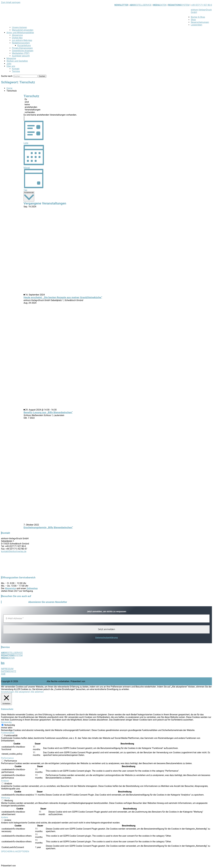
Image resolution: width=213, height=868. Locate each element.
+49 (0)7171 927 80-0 (202, 5)
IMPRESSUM (7, 669)
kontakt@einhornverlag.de (14, 551)
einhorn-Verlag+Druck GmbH (32, 681)
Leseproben (197, 25)
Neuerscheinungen (200, 22)
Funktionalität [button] (8, 733)
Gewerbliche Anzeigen (23, 51)
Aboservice (17, 35)
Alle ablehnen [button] (37, 692)
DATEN (160, 5)
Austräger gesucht (21, 56)
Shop (193, 20)
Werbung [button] (5, 798)
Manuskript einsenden (23, 30)
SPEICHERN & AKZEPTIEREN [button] (15, 851)
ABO (132, 5)
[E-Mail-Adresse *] (106, 619)
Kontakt (16, 69)
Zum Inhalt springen (11, 2)
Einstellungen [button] (8, 692)
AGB (3, 674)
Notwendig (10, 725)
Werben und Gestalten (17, 61)
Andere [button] (5, 817)
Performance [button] (7, 758)
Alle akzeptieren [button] (22, 692)
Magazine (11, 58)
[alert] (26, 106)
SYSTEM (179, 5)
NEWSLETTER (121, 5)
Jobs (9, 64)
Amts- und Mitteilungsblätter (20, 33)
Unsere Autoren (19, 27)
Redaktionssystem (21, 43)
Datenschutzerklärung (106, 638)
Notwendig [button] (6, 722)
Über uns (11, 66)
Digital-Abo (17, 38)
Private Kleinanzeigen (22, 48)
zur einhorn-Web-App (22, 40)
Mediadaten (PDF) (21, 53)
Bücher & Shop (198, 17)
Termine (16, 71)
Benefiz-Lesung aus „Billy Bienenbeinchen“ (48, 413)
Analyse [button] (5, 781)
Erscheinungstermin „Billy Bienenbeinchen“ (48, 528)
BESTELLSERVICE (143, 5)
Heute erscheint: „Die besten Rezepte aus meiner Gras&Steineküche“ (63, 297)
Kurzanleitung (24, 45)
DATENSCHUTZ (9, 671)
